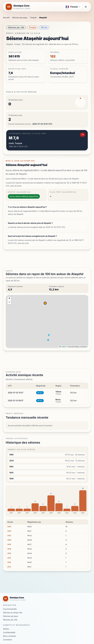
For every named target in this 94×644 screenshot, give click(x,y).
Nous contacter (10, 636)
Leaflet (62, 347)
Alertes (6, 629)
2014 (9, 562)
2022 (9, 535)
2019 (9, 544)
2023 (9, 531)
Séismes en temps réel (13, 613)
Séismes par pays (20, 18)
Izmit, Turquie (15, 143)
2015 (9, 558)
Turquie (33, 18)
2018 (9, 549)
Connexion (8, 640)
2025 (9, 527)
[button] (9, 299)
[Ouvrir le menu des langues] (73, 7)
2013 (9, 567)
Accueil (6, 18)
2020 (9, 540)
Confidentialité (9, 632)
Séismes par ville (16, 27)
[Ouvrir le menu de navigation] (86, 7)
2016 (9, 553)
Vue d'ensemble (10, 609)
